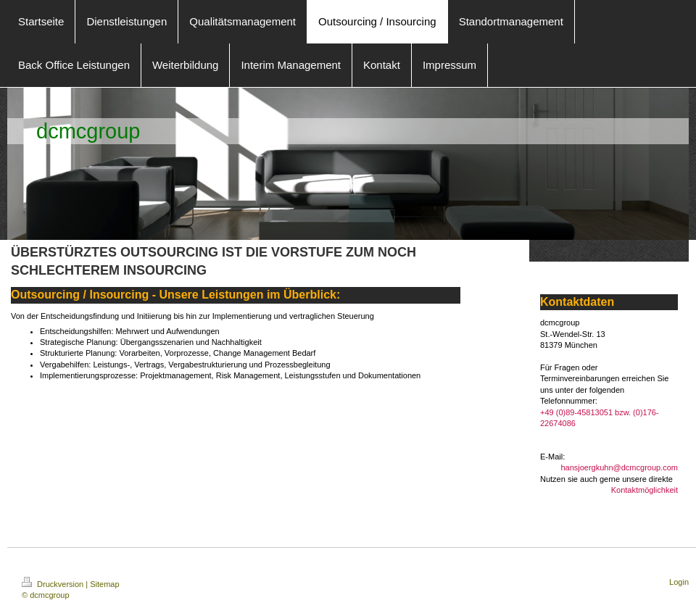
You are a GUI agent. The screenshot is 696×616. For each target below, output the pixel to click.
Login (679, 582)
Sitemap (104, 584)
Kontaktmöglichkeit (645, 490)
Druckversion (54, 584)
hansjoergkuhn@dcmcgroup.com (619, 467)
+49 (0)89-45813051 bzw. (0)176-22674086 (600, 418)
